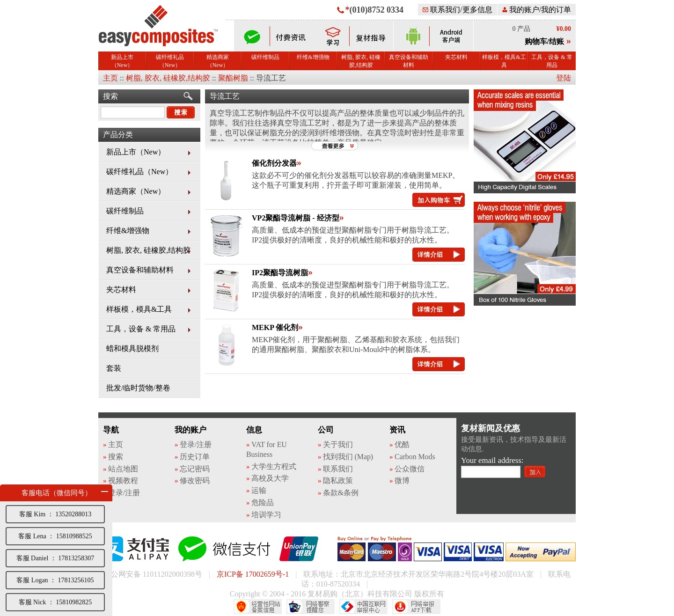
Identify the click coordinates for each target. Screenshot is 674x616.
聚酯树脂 (233, 78)
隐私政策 (338, 480)
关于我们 (338, 444)
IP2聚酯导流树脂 (280, 273)
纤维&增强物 (313, 57)
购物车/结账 (544, 41)
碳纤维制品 (265, 57)
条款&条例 (341, 493)
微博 (402, 480)
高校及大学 (270, 478)
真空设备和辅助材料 (409, 61)
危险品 (263, 502)
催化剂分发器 (274, 163)
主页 (110, 78)
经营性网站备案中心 (258, 607)
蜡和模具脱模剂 (132, 348)
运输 (259, 490)
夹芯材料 (456, 57)
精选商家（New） (218, 61)
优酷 (402, 444)
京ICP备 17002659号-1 (253, 574)
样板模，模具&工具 (504, 61)
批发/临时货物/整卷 (138, 388)
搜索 (110, 96)
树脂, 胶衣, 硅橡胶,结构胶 (361, 61)
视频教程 (123, 480)
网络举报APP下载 (416, 607)
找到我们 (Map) (348, 457)
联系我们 (338, 469)
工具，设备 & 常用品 (552, 61)
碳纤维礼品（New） (170, 61)
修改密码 (195, 480)
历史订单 (195, 457)
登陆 (564, 78)
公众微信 (410, 469)
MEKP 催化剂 (275, 327)
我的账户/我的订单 (537, 10)
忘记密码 (195, 469)
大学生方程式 (274, 466)
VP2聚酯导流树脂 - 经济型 (296, 218)
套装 (114, 368)
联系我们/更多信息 (457, 10)
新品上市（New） (122, 61)
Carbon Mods (415, 457)
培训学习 (266, 515)
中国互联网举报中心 (363, 607)
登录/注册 (124, 493)
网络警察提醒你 (311, 607)
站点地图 (123, 469)
